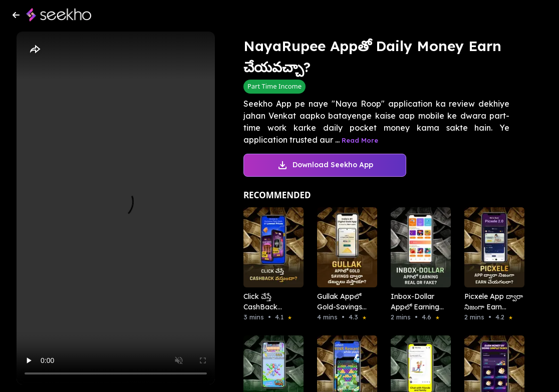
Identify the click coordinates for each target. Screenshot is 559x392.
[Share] (35, 50)
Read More (360, 140)
